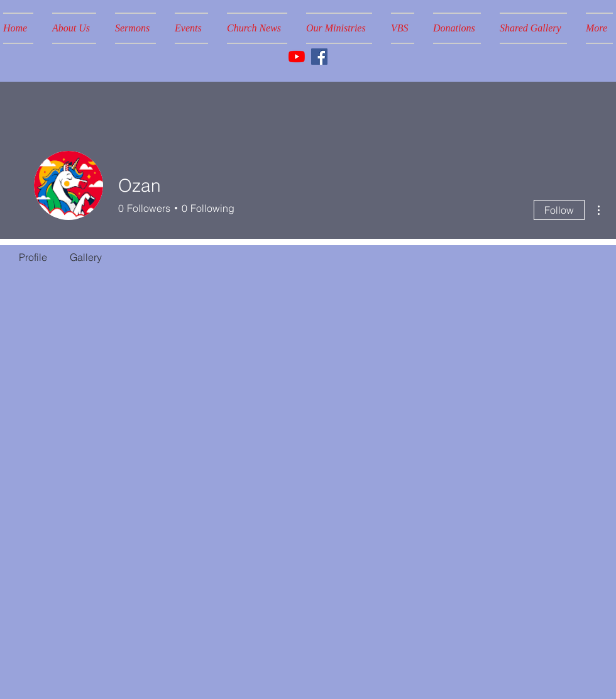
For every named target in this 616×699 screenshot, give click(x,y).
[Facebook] (319, 57)
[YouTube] (297, 57)
